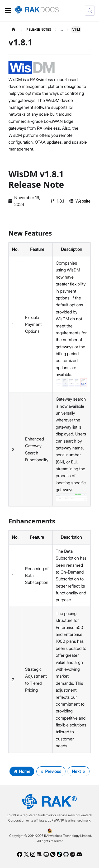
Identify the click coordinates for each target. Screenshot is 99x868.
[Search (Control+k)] (90, 11)
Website (83, 201)
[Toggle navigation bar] (8, 11)
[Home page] (13, 29)
